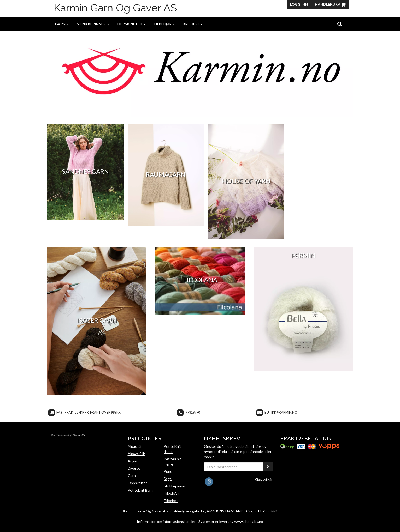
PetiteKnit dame (172, 449)
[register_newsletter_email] (268, 467)
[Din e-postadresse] (234, 467)
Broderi (193, 24)
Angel (133, 461)
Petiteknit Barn (140, 490)
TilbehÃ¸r (171, 493)
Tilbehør (164, 24)
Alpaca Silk (136, 454)
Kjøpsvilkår (264, 479)
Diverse (134, 468)
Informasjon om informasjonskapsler (166, 521)
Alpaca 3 (135, 446)
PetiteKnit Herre (172, 461)
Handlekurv (330, 4)
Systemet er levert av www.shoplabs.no (231, 521)
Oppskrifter (131, 24)
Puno (168, 471)
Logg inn (299, 4)
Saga (168, 479)
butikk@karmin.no (281, 412)
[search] (340, 24)
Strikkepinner (93, 24)
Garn (62, 24)
